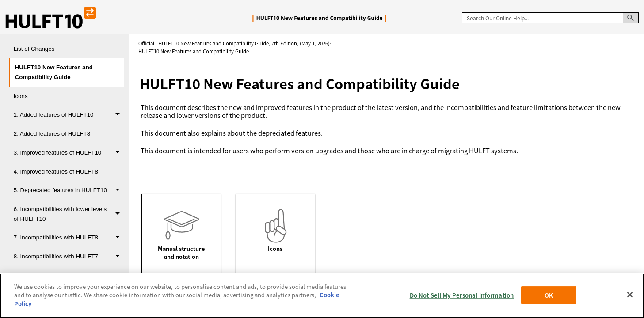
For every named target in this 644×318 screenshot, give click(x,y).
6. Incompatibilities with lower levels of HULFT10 (69, 214)
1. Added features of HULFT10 (69, 115)
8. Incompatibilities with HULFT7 (69, 256)
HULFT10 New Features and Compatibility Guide (54, 72)
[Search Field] (550, 18)
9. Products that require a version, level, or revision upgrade (69, 280)
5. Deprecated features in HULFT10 (69, 191)
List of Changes (34, 49)
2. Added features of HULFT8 (52, 134)
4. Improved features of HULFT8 (56, 172)
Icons (21, 96)
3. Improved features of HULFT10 (69, 153)
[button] (631, 18)
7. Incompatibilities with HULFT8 (69, 238)
